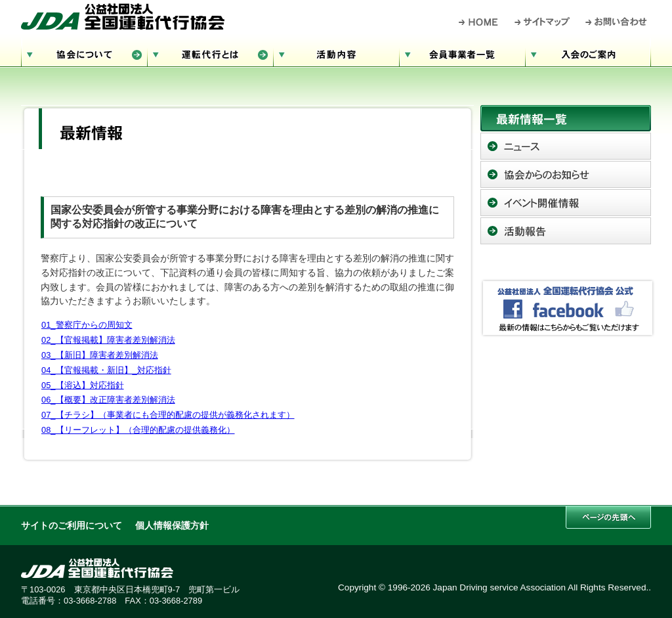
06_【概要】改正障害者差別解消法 (108, 400)
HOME (479, 22)
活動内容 (336, 53)
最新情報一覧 (566, 118)
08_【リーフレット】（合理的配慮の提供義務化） (138, 430)
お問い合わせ (617, 22)
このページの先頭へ (608, 517)
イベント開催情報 (566, 203)
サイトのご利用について (72, 526)
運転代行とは (210, 53)
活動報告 (566, 231)
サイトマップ (543, 22)
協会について (84, 53)
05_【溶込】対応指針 (83, 385)
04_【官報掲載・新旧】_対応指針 (106, 370)
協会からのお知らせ (566, 174)
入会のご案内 (588, 53)
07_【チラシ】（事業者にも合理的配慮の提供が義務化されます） (168, 415)
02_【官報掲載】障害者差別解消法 (108, 340)
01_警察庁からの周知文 (87, 325)
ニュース (566, 146)
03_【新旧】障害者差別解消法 (100, 355)
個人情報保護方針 (172, 526)
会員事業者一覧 (462, 53)
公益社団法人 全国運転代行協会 (123, 16)
